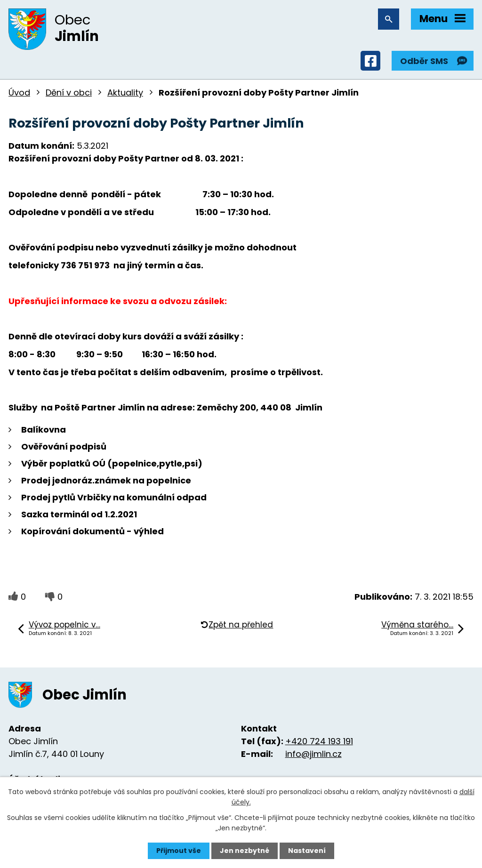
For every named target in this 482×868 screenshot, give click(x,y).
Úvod (19, 92)
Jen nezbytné (245, 851)
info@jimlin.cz (313, 754)
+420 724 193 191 (319, 741)
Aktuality (125, 92)
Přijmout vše (179, 851)
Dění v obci (69, 92)
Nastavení (307, 851)
